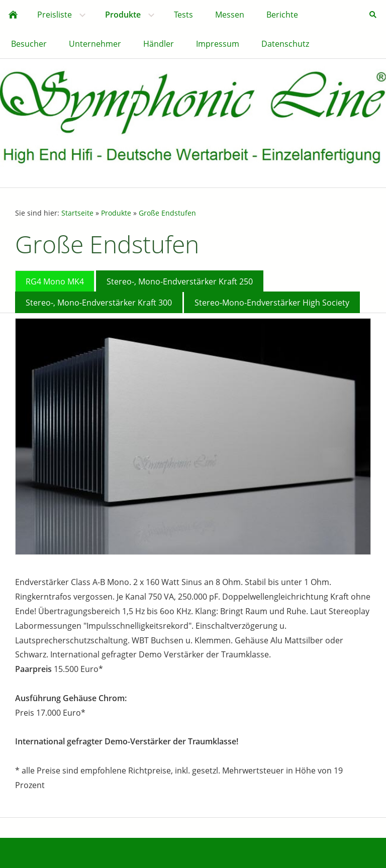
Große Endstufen (167, 213)
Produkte (116, 213)
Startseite (77, 213)
